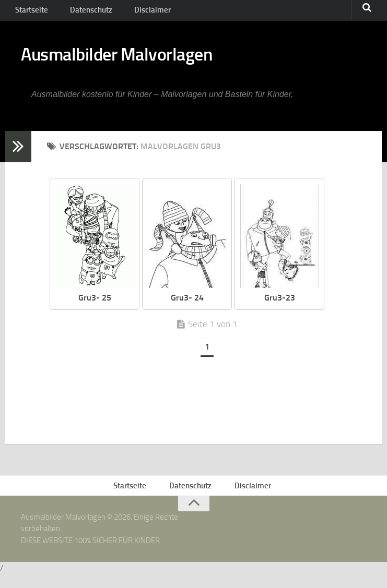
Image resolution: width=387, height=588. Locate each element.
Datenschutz (84, 13)
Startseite (30, 13)
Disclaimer (138, 13)
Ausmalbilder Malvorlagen (141, 63)
